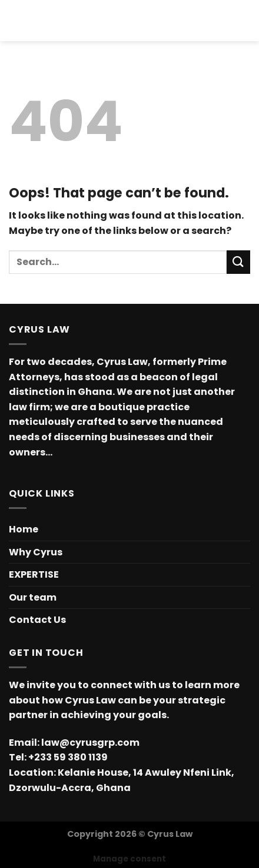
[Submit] (238, 262)
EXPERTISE (34, 574)
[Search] (246, 21)
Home (24, 529)
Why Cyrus (36, 552)
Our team (33, 597)
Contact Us (37, 620)
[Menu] (16, 20)
